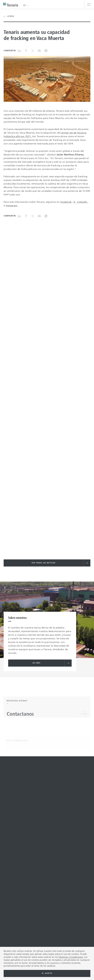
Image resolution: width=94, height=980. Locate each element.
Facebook (66, 202)
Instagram (12, 206)
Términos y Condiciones (71, 957)
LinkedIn (82, 202)
